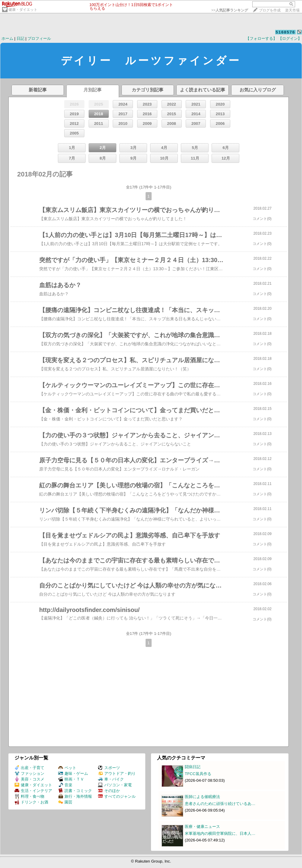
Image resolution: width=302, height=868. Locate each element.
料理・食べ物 (29, 796)
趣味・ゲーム (73, 773)
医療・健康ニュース (202, 827)
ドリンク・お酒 (31, 802)
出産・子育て (29, 768)
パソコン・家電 (115, 785)
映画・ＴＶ (71, 779)
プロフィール (39, 38)
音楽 (65, 785)
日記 (20, 38)
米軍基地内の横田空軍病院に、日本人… (220, 833)
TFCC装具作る (198, 774)
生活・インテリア (33, 791)
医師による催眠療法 (202, 797)
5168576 (286, 32)
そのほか (109, 791)
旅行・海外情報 (75, 796)
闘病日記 (193, 767)
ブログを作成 (270, 10)
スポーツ (109, 768)
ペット (67, 768)
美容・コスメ (29, 779)
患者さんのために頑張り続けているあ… (220, 804)
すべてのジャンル (117, 796)
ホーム (7, 38)
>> (230, 10)
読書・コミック (75, 791)
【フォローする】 (261, 38)
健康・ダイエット (23, 10)
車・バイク (111, 779)
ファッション (29, 773)
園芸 (65, 802)
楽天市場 (292, 10)
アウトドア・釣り (117, 773)
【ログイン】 (290, 38)
